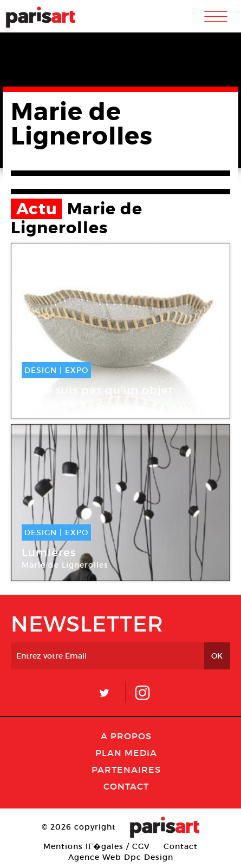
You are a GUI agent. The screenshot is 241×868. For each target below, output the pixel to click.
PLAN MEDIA (126, 753)
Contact (126, 786)
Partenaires (126, 770)
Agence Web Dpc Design (121, 857)
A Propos (126, 736)
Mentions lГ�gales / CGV (97, 846)
